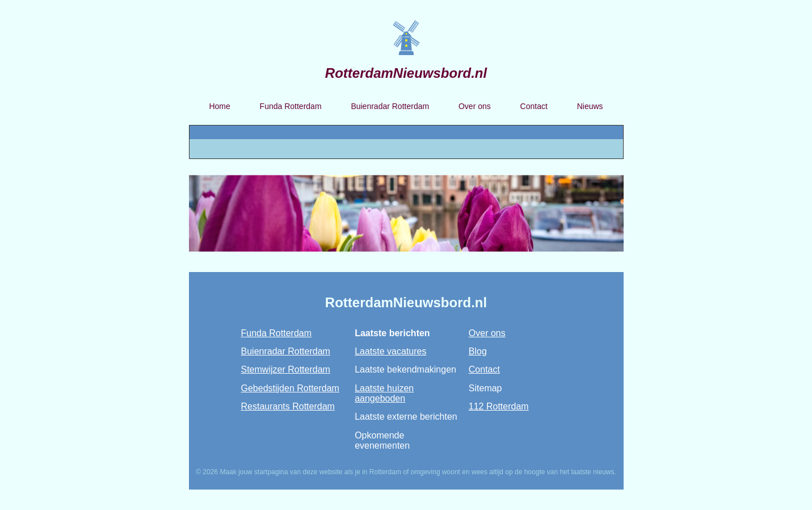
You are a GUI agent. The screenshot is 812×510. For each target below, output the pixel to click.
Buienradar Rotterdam (390, 106)
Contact (534, 106)
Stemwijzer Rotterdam (286, 369)
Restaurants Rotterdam (288, 406)
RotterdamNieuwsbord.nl (406, 73)
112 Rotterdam (499, 406)
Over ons (475, 106)
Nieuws (590, 106)
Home (219, 106)
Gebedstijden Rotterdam (290, 388)
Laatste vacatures (390, 351)
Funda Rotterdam (291, 106)
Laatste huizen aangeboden (384, 393)
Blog (478, 351)
